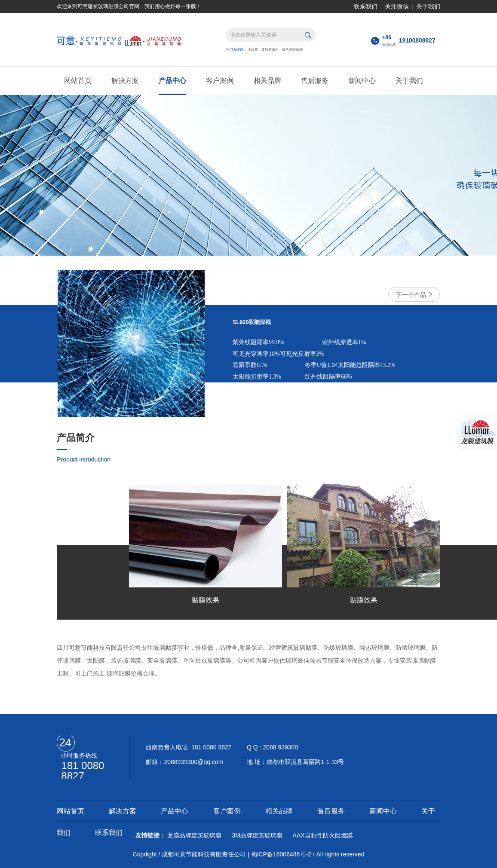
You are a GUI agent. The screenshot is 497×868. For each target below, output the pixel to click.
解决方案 (125, 81)
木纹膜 (253, 50)
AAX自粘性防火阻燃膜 (323, 835)
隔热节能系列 (292, 50)
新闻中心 (362, 81)
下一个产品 (414, 295)
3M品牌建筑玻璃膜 (257, 835)
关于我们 (428, 6)
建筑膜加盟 (270, 50)
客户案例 (220, 81)
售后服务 (315, 81)
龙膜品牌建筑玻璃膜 (194, 835)
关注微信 (397, 6)
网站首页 (78, 81)
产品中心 (172, 81)
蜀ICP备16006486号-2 (281, 854)
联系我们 (365, 6)
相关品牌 (267, 81)
